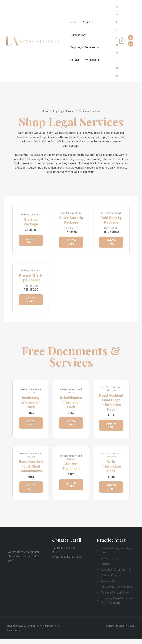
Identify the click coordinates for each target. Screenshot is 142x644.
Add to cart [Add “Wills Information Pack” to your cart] (111, 492)
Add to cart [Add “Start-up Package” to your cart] (31, 241)
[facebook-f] (131, 38)
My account (92, 60)
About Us (88, 22)
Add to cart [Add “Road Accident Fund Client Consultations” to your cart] (31, 492)
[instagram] (131, 44)
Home (73, 22)
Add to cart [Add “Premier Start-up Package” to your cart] (31, 302)
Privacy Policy (13, 635)
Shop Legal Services (82, 47)
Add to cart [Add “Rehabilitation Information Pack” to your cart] (71, 426)
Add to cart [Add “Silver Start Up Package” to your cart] (71, 243)
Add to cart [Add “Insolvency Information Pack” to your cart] (31, 426)
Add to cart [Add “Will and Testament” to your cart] (71, 489)
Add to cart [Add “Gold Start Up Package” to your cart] (111, 243)
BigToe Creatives (127, 631)
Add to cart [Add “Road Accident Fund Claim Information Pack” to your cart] (111, 429)
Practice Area (78, 35)
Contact (74, 60)
